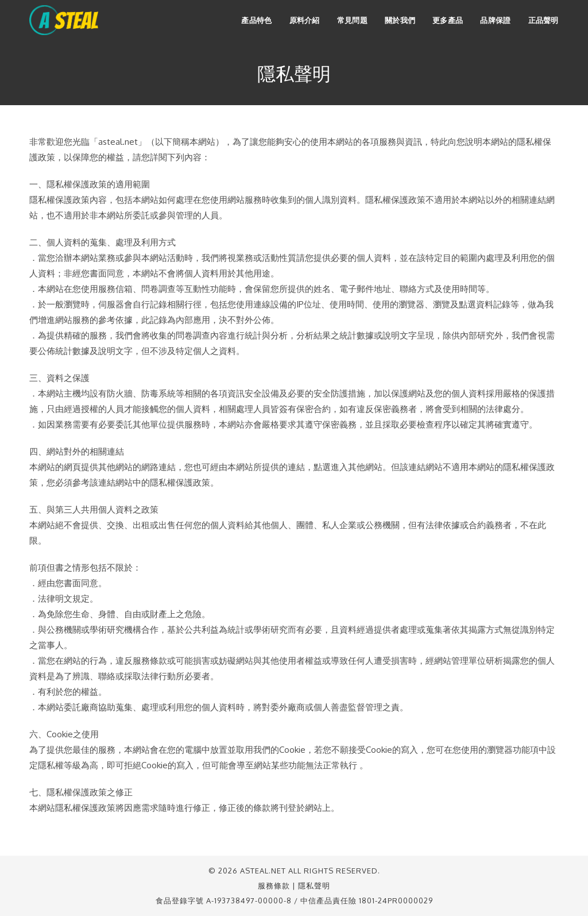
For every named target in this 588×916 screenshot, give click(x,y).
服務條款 (274, 886)
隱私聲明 (314, 886)
